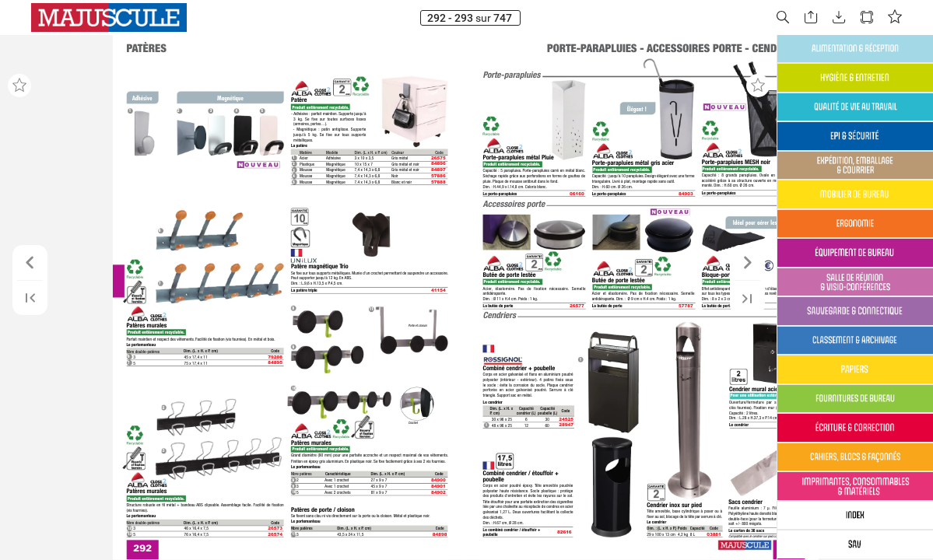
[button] (783, 17)
